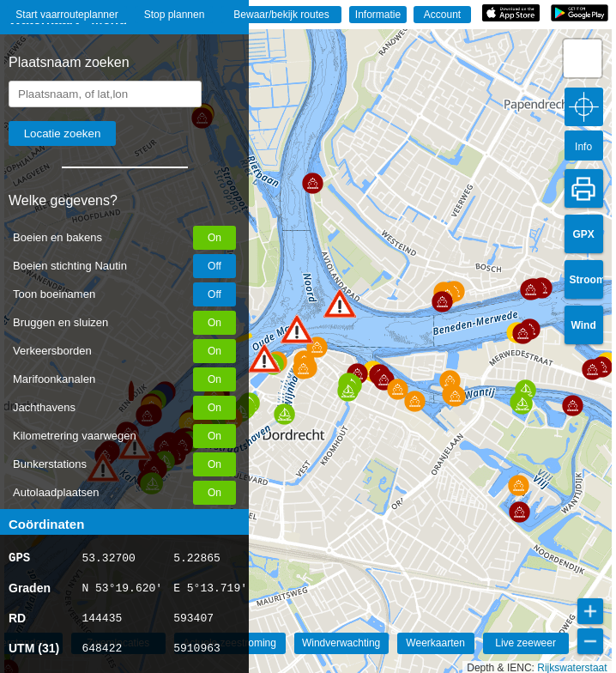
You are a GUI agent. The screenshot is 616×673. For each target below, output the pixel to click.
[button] (264, 358)
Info (583, 147)
